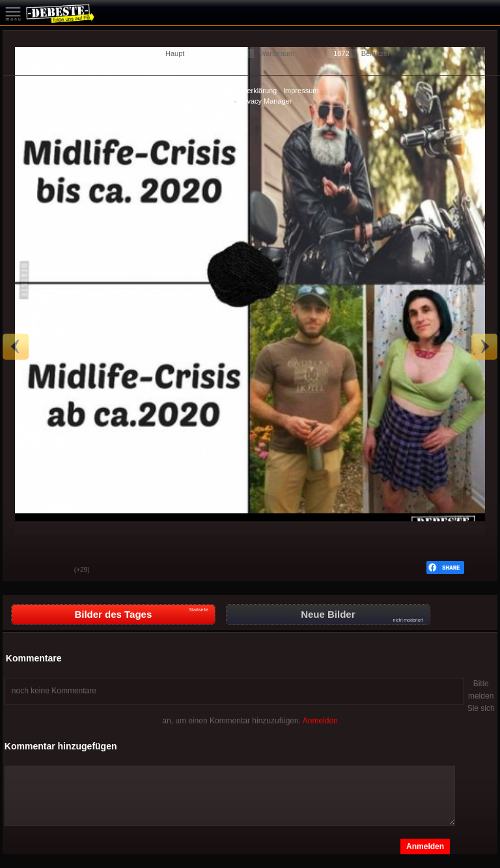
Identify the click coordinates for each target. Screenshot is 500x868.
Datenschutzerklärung (242, 91)
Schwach (55, 571)
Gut (22, 571)
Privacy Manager (265, 101)
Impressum (301, 91)
